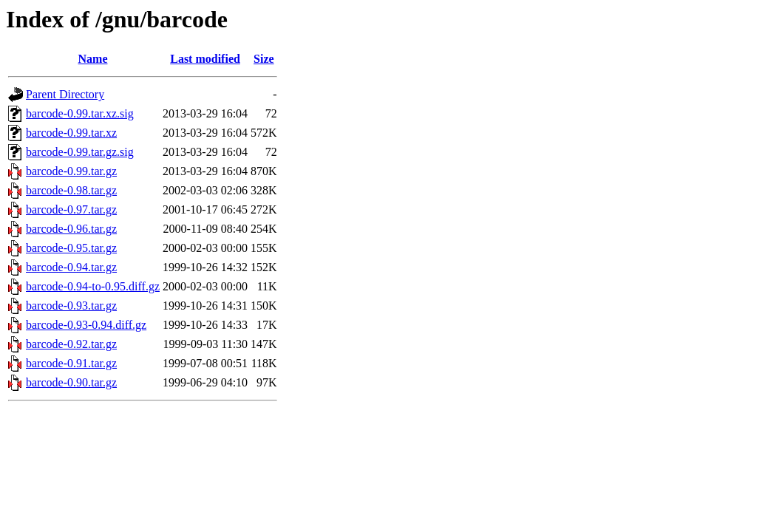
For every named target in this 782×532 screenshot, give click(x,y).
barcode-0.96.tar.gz (71, 229)
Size (264, 59)
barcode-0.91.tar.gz (71, 363)
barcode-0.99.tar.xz (71, 133)
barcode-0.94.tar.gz (71, 267)
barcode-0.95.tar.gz (71, 248)
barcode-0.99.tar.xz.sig (80, 113)
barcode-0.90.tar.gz (71, 382)
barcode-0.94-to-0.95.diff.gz (93, 286)
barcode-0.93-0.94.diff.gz (86, 325)
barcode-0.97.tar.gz (71, 209)
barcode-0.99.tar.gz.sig (80, 152)
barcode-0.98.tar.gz (71, 190)
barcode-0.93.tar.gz (71, 306)
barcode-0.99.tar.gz (71, 171)
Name (93, 59)
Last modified (205, 59)
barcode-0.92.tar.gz (71, 344)
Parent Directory (65, 94)
